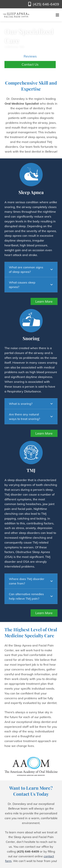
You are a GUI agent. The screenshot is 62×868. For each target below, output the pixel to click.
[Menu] (57, 15)
